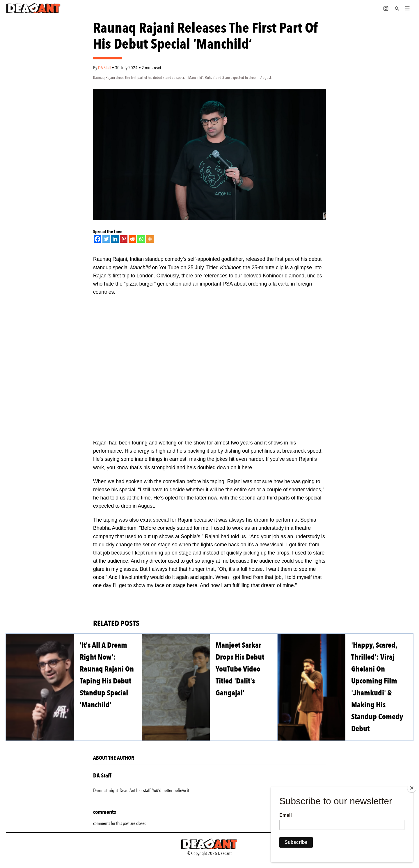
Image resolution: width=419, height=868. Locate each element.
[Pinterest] (124, 239)
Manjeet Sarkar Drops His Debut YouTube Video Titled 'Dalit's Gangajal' (240, 669)
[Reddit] (132, 239)
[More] (150, 239)
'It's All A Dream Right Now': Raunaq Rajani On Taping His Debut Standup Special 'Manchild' (107, 675)
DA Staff (105, 68)
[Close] (412, 788)
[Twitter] (106, 239)
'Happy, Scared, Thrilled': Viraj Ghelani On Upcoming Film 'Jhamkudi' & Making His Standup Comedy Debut (377, 687)
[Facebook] (97, 239)
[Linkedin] (115, 239)
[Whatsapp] (141, 239)
